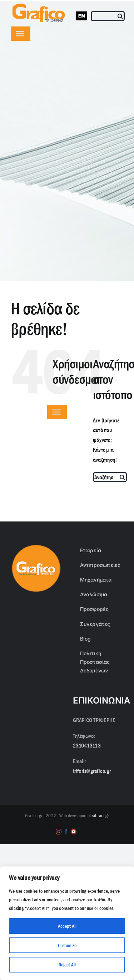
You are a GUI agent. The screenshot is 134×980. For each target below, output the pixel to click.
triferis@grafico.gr (92, 771)
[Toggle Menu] (20, 34)
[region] (67, 923)
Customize (67, 945)
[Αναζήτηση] (121, 16)
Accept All (67, 926)
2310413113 (87, 746)
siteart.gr (101, 816)
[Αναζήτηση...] (106, 477)
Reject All (67, 965)
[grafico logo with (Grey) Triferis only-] (38, 6)
